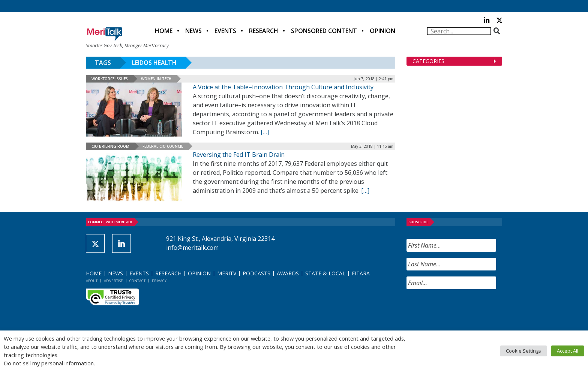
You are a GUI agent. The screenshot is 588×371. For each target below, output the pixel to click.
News (193, 31)
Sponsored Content (324, 31)
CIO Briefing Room (110, 146)
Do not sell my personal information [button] (49, 363)
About (92, 281)
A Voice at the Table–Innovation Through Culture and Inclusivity (283, 87)
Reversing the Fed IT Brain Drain (239, 155)
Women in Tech (156, 79)
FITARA (361, 273)
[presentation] (463, 310)
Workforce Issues (110, 79)
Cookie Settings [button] (523, 351)
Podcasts (256, 273)
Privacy (159, 281)
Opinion (382, 31)
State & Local (325, 273)
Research (264, 31)
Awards (288, 273)
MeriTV (227, 273)
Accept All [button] (568, 351)
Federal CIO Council (163, 146)
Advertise (113, 281)
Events (225, 31)
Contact (137, 281)
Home (164, 31)
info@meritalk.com (192, 248)
